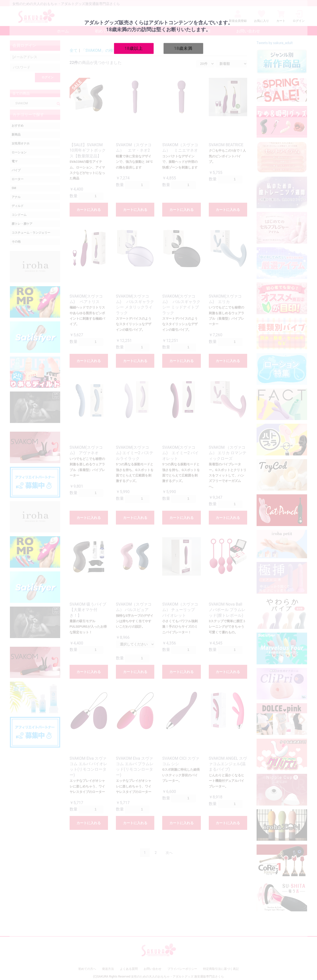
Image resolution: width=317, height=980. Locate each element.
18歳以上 (134, 48)
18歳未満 (183, 48)
